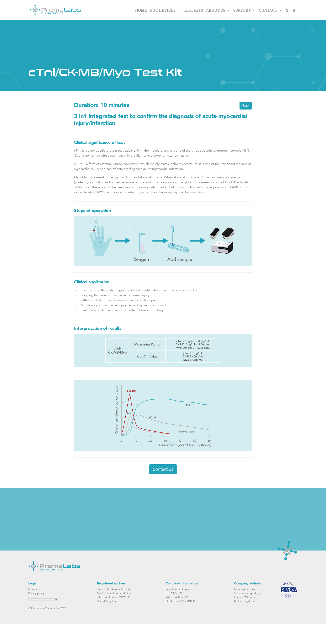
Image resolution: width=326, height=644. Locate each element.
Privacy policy (36, 593)
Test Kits (193, 10)
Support (244, 10)
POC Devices (165, 10)
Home (141, 10)
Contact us (163, 469)
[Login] (294, 10)
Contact (270, 10)
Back (246, 106)
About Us (218, 10)
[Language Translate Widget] (43, 599)
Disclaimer (35, 589)
